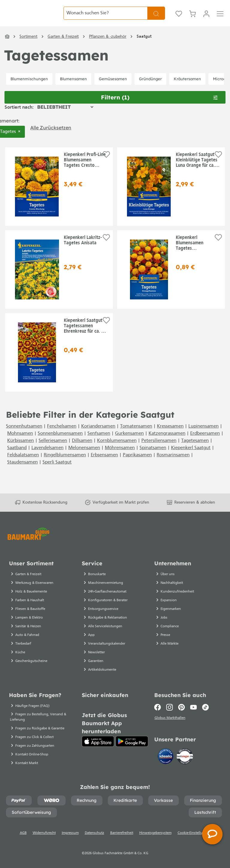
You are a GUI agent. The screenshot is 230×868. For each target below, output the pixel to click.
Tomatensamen (136, 436)
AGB (23, 833)
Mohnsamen (20, 443)
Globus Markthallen (171, 719)
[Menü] (220, 18)
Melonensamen (84, 457)
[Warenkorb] (193, 18)
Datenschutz (94, 833)
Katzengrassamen (167, 443)
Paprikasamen (137, 464)
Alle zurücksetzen (51, 137)
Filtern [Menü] (159, 107)
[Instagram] (170, 707)
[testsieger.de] (185, 757)
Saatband (17, 457)
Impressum (70, 833)
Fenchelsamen (62, 436)
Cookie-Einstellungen (194, 833)
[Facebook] (159, 707)
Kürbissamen (21, 450)
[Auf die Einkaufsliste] (106, 164)
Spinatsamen (153, 457)
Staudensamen (22, 472)
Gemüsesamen (113, 88)
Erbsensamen (104, 464)
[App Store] (98, 741)
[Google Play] (132, 741)
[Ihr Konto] (206, 18)
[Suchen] (156, 18)
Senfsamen (99, 443)
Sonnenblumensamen (60, 443)
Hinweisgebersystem (155, 833)
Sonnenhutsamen (24, 436)
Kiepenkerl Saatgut (191, 457)
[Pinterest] (181, 707)
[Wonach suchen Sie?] (106, 18)
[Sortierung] (65, 116)
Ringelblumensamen (65, 464)
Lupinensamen (203, 436)
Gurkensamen (129, 443)
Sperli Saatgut (57, 472)
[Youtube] (193, 707)
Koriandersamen (98, 436)
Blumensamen (73, 88)
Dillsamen (82, 450)
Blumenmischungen (29, 88)
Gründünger (150, 88)
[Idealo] (166, 757)
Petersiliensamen (159, 450)
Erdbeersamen (205, 443)
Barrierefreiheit (122, 833)
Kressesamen (170, 436)
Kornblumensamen (117, 450)
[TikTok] (205, 707)
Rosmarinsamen (173, 464)
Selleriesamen (53, 450)
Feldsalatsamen (23, 464)
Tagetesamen (195, 450)
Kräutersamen (187, 88)
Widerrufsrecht (44, 833)
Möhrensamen (120, 457)
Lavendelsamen (47, 457)
